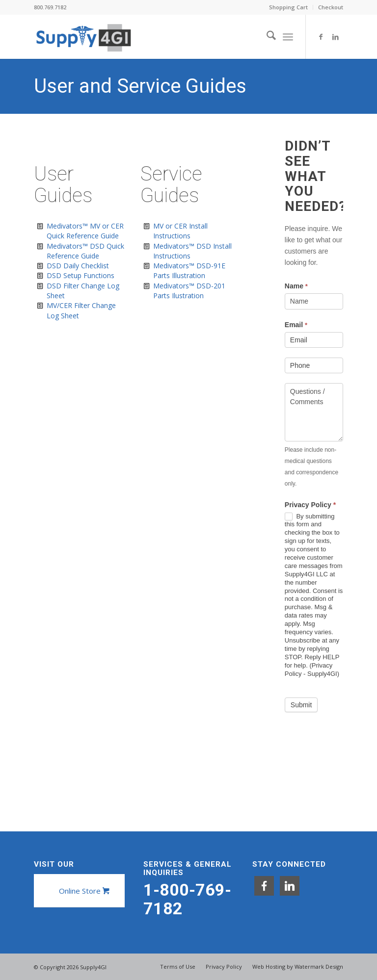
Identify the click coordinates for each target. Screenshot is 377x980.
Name (296, 286)
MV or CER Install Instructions (180, 231)
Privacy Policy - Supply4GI (311, 670)
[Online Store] (83, 891)
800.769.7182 (50, 7)
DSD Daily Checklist (78, 266)
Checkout (331, 7)
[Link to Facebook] (321, 37)
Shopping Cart (288, 7)
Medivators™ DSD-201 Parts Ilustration (189, 291)
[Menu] (288, 37)
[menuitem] (289, 7)
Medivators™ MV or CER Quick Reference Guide (85, 231)
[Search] (266, 37)
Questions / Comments (314, 412)
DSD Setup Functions (81, 275)
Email (296, 325)
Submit (301, 705)
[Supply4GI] (83, 37)
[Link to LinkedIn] (336, 37)
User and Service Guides (140, 86)
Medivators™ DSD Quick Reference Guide (85, 251)
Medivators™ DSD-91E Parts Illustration (189, 271)
